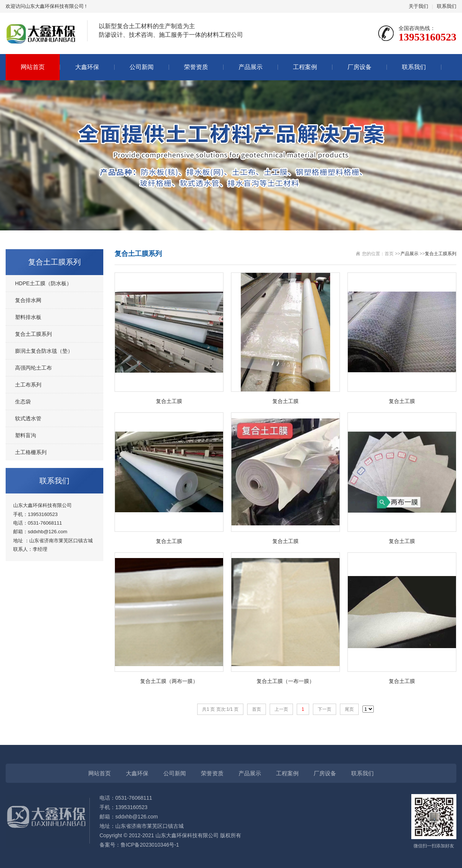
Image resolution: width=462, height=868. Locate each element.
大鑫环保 (87, 67)
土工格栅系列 (31, 452)
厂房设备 (359, 67)
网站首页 (33, 67)
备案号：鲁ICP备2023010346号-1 (139, 845)
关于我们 (418, 6)
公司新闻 (142, 67)
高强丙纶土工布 (33, 368)
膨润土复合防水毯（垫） (44, 351)
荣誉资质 (196, 67)
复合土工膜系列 (33, 334)
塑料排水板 (28, 317)
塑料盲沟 (26, 435)
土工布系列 (28, 385)
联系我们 (447, 6)
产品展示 (251, 67)
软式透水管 (28, 418)
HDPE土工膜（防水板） (43, 283)
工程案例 (305, 67)
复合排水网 (28, 300)
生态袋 (23, 402)
